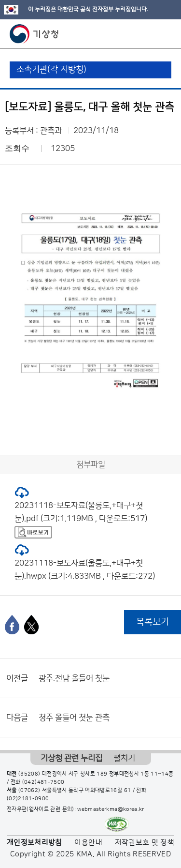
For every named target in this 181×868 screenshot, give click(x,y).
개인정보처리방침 (35, 843)
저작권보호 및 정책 (145, 843)
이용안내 (88, 843)
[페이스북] (12, 625)
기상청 (34, 34)
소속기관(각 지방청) (51, 70)
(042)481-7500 (43, 782)
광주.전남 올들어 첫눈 (74, 678)
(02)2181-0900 (28, 799)
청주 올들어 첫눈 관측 (74, 718)
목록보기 (153, 622)
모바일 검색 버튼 (150, 34)
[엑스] (31, 625)
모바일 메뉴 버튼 (165, 34)
